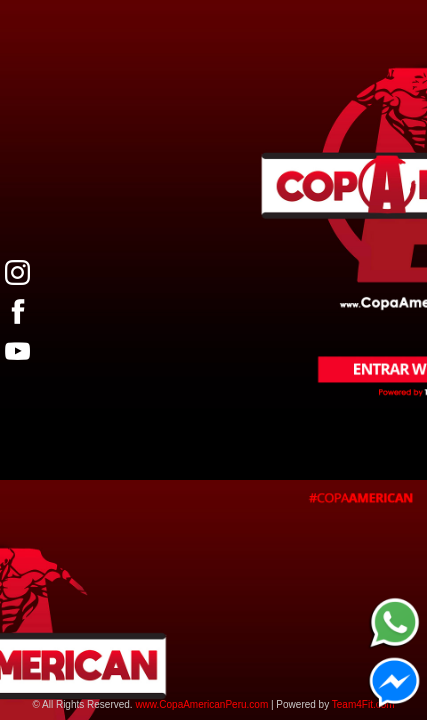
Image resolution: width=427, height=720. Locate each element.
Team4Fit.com (363, 704)
